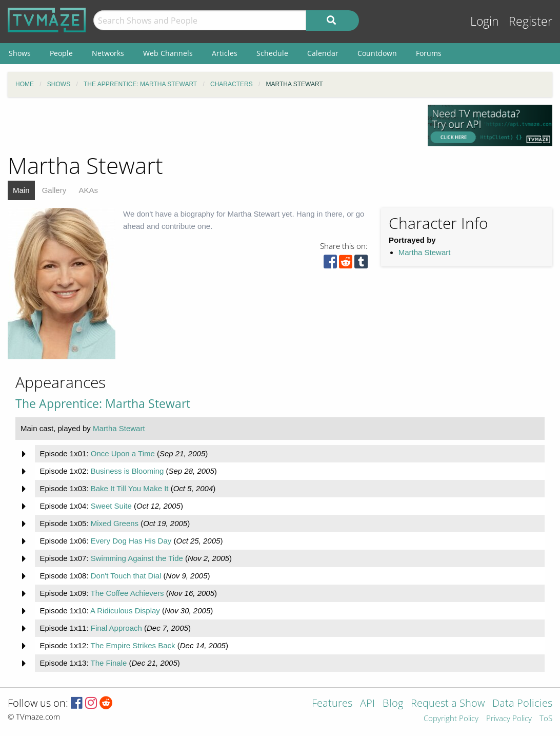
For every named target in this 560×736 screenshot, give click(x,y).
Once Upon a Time (123, 453)
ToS (546, 719)
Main (21, 190)
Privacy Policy (509, 719)
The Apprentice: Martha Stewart (103, 404)
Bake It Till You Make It (130, 488)
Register (531, 21)
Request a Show (448, 704)
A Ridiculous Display (125, 611)
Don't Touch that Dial (126, 576)
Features (332, 704)
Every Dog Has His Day (131, 541)
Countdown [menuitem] (377, 53)
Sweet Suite (111, 506)
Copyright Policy (451, 719)
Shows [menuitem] (20, 53)
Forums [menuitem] (429, 53)
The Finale (108, 663)
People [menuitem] (61, 53)
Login (485, 21)
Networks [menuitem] (108, 53)
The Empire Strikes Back (133, 645)
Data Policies (522, 704)
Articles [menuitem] (225, 53)
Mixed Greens (115, 523)
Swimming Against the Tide (137, 558)
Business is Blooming (127, 471)
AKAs (88, 190)
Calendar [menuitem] (323, 53)
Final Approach (116, 628)
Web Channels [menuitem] (168, 53)
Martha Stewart (425, 252)
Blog (393, 704)
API (367, 704)
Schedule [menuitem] (272, 53)
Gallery (54, 190)
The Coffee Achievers (127, 593)
